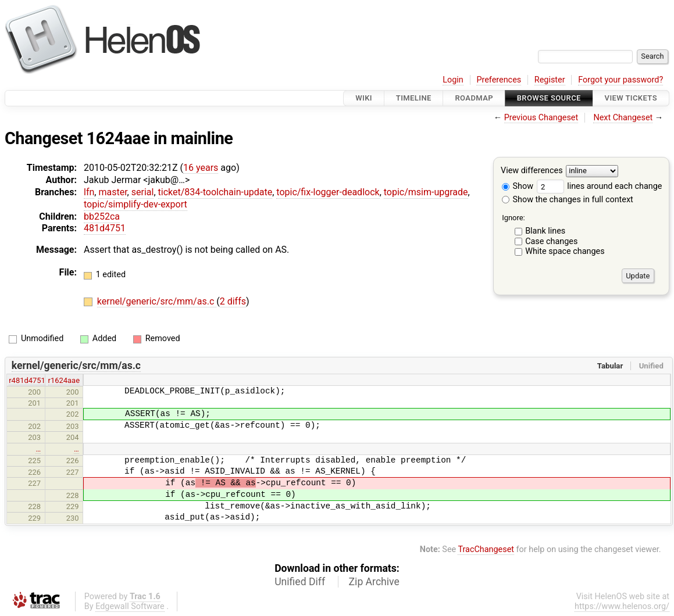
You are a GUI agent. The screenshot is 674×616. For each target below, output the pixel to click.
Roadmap (474, 98)
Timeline (414, 98)
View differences (532, 171)
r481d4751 (27, 380)
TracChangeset (486, 549)
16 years (201, 168)
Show (518, 186)
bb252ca (102, 216)
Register (550, 80)
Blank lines (545, 231)
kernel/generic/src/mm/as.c (157, 301)
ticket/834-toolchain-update (215, 192)
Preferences (499, 80)
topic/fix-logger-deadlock (328, 192)
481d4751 (105, 228)
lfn (89, 192)
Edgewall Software (130, 606)
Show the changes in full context (568, 200)
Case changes (551, 241)
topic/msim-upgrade (426, 192)
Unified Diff (300, 582)
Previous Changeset (541, 118)
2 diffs (233, 301)
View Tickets (631, 98)
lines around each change (600, 186)
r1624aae (64, 380)
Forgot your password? (620, 80)
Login (453, 80)
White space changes (565, 251)
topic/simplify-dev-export (135, 204)
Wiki (364, 98)
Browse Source (549, 98)
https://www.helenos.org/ (622, 606)
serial (143, 192)
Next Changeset (623, 118)
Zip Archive (374, 582)
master (113, 192)
